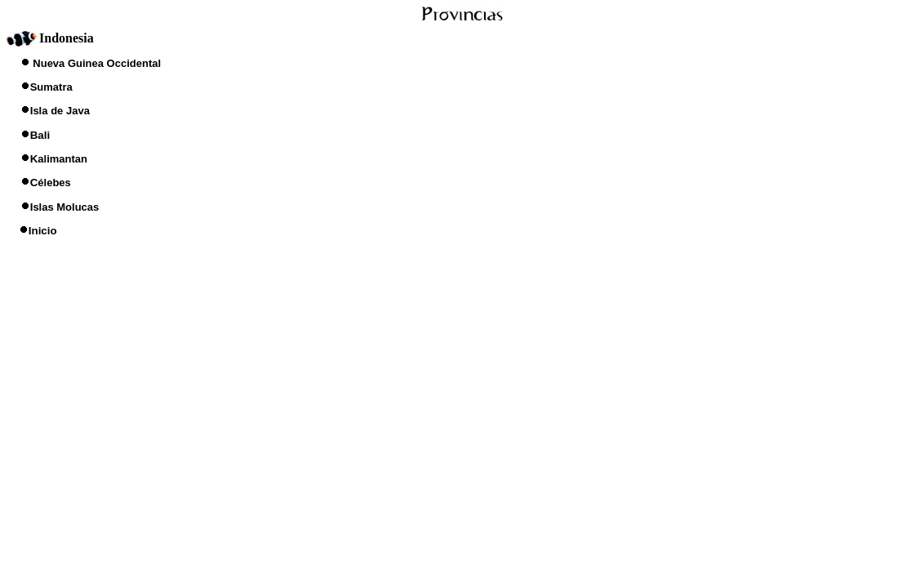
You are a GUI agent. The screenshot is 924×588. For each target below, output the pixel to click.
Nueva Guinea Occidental (97, 63)
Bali (40, 135)
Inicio (43, 231)
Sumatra (51, 87)
